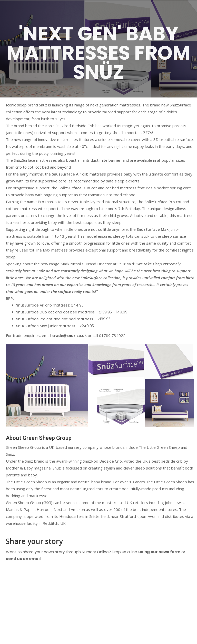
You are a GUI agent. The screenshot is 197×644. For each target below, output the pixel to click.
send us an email (23, 559)
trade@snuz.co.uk (69, 335)
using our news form (159, 552)
